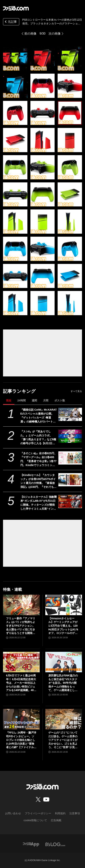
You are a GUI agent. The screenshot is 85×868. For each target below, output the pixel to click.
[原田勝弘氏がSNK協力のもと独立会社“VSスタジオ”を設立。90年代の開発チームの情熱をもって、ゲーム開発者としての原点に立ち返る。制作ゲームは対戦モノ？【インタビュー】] (64, 662)
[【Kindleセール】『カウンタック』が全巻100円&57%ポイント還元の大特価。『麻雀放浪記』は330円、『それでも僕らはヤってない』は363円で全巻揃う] (70, 480)
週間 (34, 400)
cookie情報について (35, 820)
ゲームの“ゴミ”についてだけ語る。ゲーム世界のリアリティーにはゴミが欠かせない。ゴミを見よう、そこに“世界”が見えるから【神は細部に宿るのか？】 (63, 740)
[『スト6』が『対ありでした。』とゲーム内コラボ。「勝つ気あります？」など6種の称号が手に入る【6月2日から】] (70, 436)
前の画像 (30, 34)
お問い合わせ (13, 813)
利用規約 (60, 813)
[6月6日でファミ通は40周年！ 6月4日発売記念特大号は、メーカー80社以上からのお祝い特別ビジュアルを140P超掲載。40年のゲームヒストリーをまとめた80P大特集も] (21, 662)
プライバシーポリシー (38, 813)
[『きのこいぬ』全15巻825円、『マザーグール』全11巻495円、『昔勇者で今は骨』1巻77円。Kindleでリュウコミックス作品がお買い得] (70, 458)
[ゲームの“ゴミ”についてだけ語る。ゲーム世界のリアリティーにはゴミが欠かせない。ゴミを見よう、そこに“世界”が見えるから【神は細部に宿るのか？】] (64, 719)
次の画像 (55, 34)
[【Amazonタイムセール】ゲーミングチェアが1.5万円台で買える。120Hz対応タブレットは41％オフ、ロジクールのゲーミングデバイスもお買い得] (64, 605)
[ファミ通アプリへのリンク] (31, 844)
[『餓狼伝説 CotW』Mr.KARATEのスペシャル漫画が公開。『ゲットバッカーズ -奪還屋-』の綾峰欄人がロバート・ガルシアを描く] (70, 414)
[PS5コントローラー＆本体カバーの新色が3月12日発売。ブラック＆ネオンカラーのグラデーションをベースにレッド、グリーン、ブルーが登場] (15, 59)
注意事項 (75, 813)
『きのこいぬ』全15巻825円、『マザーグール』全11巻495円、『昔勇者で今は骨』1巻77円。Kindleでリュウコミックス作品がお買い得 (39, 459)
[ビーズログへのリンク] (55, 844)
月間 (46, 400)
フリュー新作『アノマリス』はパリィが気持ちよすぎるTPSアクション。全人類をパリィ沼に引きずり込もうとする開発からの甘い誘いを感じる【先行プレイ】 (21, 626)
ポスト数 (60, 400)
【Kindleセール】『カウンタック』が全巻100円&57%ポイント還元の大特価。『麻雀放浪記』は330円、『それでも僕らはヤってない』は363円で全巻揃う (38, 481)
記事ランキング (19, 391)
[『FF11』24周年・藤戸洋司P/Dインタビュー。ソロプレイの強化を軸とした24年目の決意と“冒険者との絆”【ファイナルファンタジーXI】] (21, 719)
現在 (9, 400)
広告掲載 (56, 820)
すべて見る (76, 391)
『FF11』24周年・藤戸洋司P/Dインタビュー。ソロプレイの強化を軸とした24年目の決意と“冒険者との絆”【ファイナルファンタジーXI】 (21, 740)
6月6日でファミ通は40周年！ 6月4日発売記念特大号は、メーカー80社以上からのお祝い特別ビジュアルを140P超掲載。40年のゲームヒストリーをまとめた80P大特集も (21, 683)
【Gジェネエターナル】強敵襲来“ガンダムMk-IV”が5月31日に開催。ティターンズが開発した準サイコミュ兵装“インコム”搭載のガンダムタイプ (39, 503)
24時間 (22, 400)
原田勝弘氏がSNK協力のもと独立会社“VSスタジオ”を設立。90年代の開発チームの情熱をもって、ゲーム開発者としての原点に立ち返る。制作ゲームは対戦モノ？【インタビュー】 (63, 683)
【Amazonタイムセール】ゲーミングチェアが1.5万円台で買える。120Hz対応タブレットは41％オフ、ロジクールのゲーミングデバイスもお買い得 (63, 626)
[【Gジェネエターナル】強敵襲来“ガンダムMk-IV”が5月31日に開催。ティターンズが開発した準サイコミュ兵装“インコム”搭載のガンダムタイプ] (70, 502)
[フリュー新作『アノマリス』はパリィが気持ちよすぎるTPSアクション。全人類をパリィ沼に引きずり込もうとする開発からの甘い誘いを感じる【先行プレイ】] (21, 605)
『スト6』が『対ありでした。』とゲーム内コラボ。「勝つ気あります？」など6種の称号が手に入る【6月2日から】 (38, 438)
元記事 (10, 22)
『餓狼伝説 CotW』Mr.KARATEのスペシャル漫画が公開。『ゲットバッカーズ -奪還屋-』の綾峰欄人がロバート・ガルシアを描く (39, 416)
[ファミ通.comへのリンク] (16, 8)
